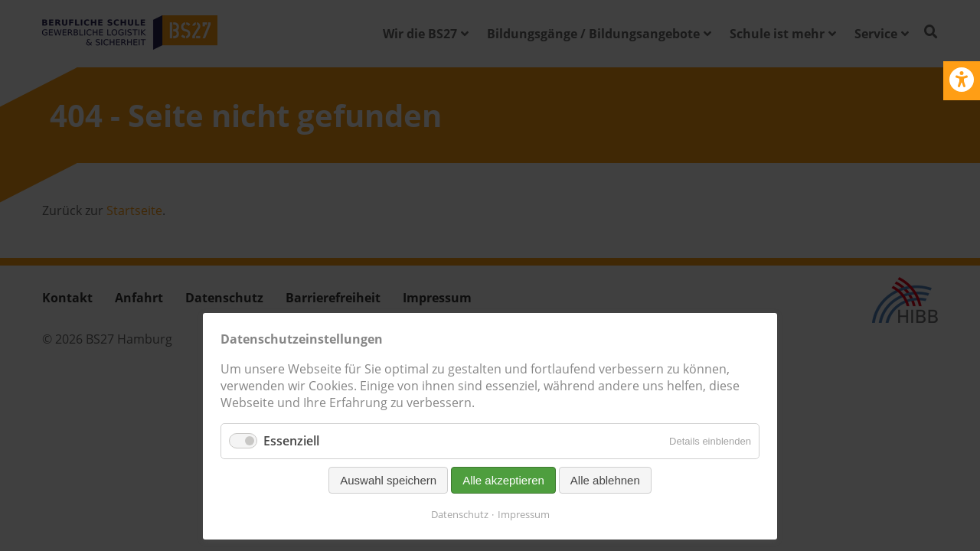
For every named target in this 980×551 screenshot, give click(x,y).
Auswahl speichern (388, 480)
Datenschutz (460, 514)
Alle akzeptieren (503, 480)
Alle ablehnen (605, 480)
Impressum (524, 514)
